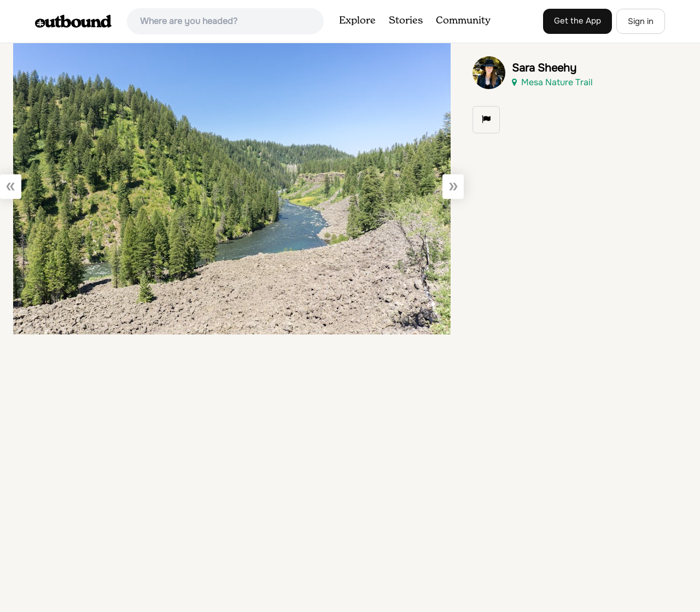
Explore (357, 21)
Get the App (577, 21)
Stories (406, 21)
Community (463, 21)
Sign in (641, 21)
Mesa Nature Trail (552, 82)
